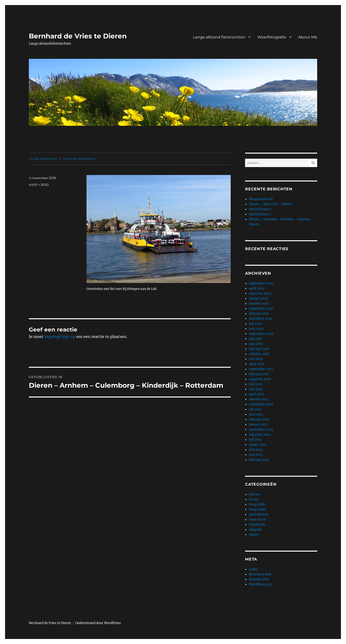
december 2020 (261, 319)
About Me (308, 37)
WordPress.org (260, 584)
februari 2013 (259, 460)
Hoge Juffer (258, 504)
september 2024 (261, 283)
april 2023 (256, 288)
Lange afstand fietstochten (219, 37)
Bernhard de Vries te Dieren (78, 36)
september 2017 (261, 369)
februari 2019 (259, 349)
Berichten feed (260, 574)
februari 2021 (259, 314)
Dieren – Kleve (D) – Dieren (270, 204)
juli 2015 (255, 409)
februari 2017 (259, 374)
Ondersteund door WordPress (98, 623)
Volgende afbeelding (79, 159)
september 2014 (261, 430)
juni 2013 (256, 450)
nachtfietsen (259, 515)
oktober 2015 (259, 399)
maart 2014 (257, 445)
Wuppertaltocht (261, 199)
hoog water (258, 509)
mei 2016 (256, 389)
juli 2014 (255, 440)
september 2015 (261, 404)
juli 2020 (256, 324)
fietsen (254, 494)
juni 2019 (256, 344)
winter (254, 535)
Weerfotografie (272, 37)
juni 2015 (256, 414)
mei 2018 (256, 359)
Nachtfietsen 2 (260, 209)
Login (253, 569)
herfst (254, 499)
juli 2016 (255, 384)
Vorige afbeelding (43, 159)
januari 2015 (258, 424)
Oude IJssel (257, 520)
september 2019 (261, 334)
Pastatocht (257, 525)
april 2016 (256, 394)
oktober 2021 (259, 304)
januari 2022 (259, 298)
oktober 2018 (259, 354)
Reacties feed (259, 579)
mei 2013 (256, 455)
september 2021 (261, 309)
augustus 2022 (260, 293)
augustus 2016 (260, 379)
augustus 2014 (260, 435)
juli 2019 (255, 339)
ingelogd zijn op (60, 337)
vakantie (255, 530)
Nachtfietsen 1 (260, 214)
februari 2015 (259, 419)
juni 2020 (256, 329)
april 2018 (256, 364)
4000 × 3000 (39, 185)
